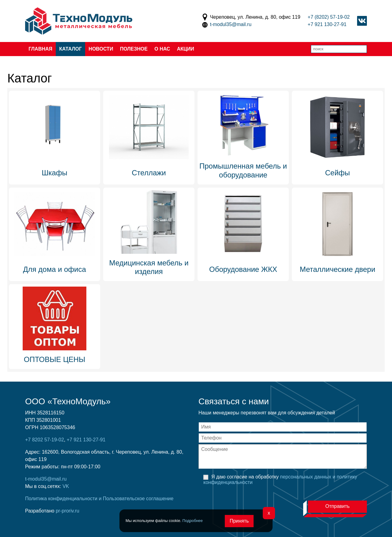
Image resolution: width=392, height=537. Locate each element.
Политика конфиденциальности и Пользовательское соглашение (99, 499)
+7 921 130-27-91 (327, 24)
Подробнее (192, 521)
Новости (101, 49)
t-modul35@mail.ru (231, 24)
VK (66, 486)
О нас (162, 49)
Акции (186, 49)
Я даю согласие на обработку (280, 480)
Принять (239, 521)
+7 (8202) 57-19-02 (329, 17)
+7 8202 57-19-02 (45, 440)
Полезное (134, 49)
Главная (40, 49)
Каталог (70, 49)
